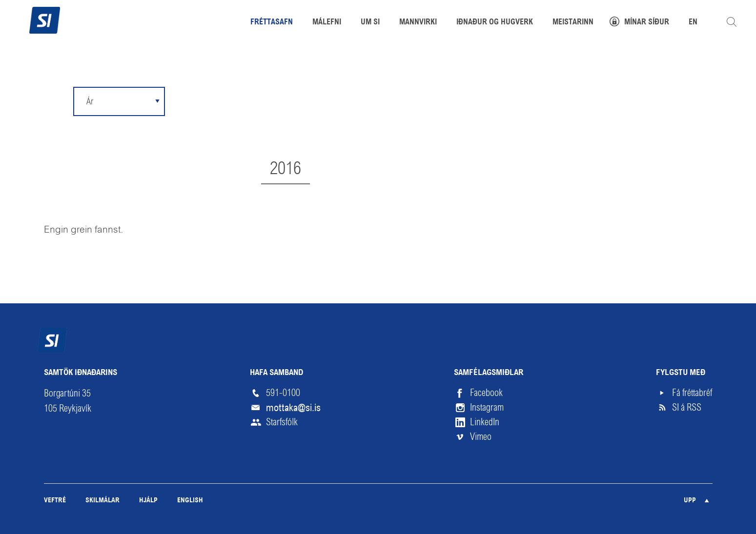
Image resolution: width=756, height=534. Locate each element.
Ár (90, 101)
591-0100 (283, 393)
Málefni (327, 22)
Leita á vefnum (732, 22)
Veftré (55, 501)
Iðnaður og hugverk (495, 22)
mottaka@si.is (293, 408)
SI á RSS (687, 407)
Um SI (370, 22)
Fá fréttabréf (692, 393)
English (190, 501)
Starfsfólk (282, 422)
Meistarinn (573, 22)
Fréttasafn (272, 22)
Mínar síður (647, 22)
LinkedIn (485, 422)
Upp (690, 501)
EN (693, 22)
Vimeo (481, 437)
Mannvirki (418, 22)
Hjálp (148, 501)
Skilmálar (102, 501)
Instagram (487, 407)
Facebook (486, 393)
